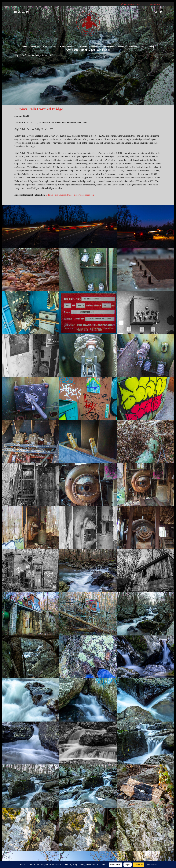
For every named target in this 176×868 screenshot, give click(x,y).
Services (94, 47)
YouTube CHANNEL (137, 47)
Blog (45, 47)
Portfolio (83, 47)
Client (54, 47)
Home (24, 47)
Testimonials (109, 47)
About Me (35, 47)
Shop (152, 47)
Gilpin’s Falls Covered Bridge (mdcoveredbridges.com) (70, 195)
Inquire (121, 47)
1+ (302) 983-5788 (152, 4)
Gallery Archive (67, 47)
